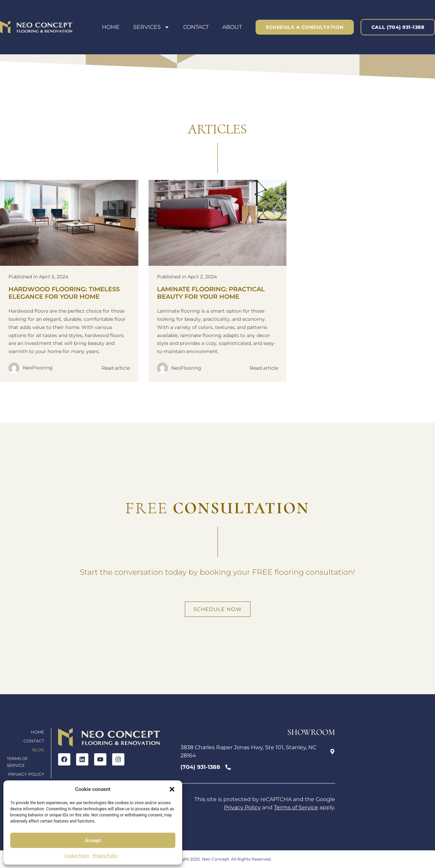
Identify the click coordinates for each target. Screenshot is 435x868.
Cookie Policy (77, 856)
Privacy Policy (105, 856)
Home (111, 27)
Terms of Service (18, 762)
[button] (172, 789)
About (232, 27)
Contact (196, 27)
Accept (93, 841)
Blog (38, 750)
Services (151, 27)
